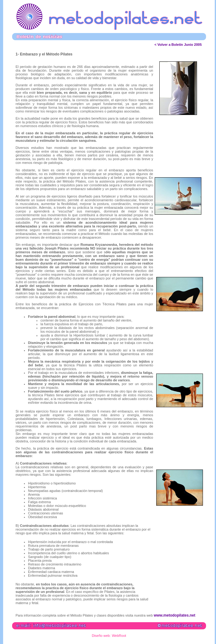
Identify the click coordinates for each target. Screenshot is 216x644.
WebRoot (119, 636)
